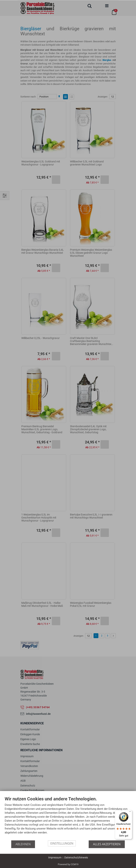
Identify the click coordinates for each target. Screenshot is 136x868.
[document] (68, 818)
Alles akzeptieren (107, 844)
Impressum (55, 857)
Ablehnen (23, 844)
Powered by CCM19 (68, 864)
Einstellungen (62, 843)
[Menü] (130, 812)
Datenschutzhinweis (76, 857)
